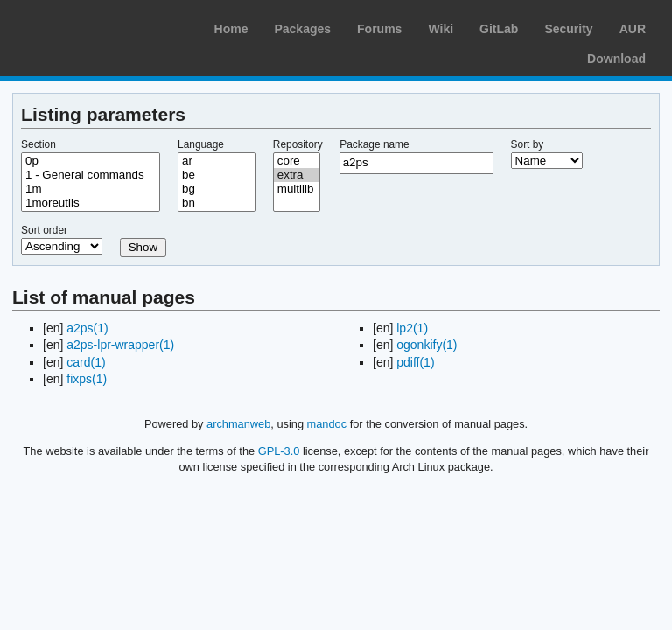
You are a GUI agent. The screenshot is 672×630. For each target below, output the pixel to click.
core (297, 161)
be (217, 175)
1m (91, 189)
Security (568, 29)
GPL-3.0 (279, 451)
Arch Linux (96, 26)
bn (217, 203)
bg (217, 189)
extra (297, 175)
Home (231, 29)
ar (217, 161)
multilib (297, 189)
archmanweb (238, 424)
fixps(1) (87, 379)
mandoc (327, 424)
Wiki (441, 29)
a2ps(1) (87, 328)
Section (38, 144)
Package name (374, 144)
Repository (298, 144)
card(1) (86, 362)
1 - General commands (91, 175)
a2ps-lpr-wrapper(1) (120, 345)
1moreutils (91, 203)
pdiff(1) (415, 362)
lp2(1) (412, 328)
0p (91, 161)
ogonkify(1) (427, 345)
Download (616, 59)
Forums (379, 29)
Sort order (44, 230)
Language (201, 144)
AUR (633, 29)
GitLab (499, 29)
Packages (302, 29)
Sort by (528, 144)
